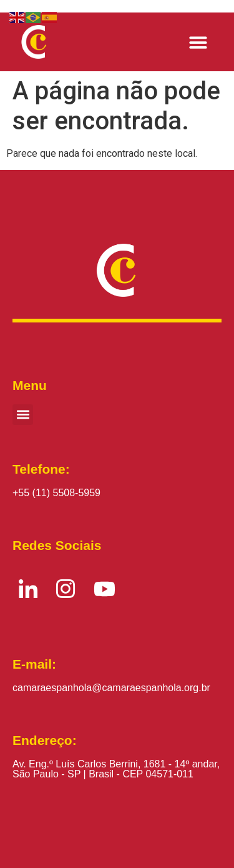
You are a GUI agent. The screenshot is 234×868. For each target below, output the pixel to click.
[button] (199, 42)
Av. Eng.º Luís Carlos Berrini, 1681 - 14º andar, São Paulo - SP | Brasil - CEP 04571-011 (116, 769)
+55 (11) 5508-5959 (56, 493)
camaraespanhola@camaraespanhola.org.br (111, 688)
